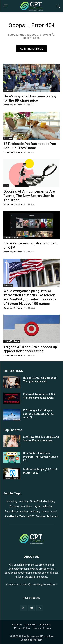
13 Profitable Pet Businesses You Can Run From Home (30, 146)
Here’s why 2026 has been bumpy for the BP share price (30, 98)
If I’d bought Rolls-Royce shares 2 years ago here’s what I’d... (38, 414)
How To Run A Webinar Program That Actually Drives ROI (40, 457)
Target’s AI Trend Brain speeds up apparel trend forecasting (30, 349)
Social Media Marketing (14, 237)
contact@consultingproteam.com (38, 584)
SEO (6, 186)
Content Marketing (12, 341)
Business (8, 138)
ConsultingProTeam (13, 105)
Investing (8, 90)
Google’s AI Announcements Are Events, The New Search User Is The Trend (29, 196)
